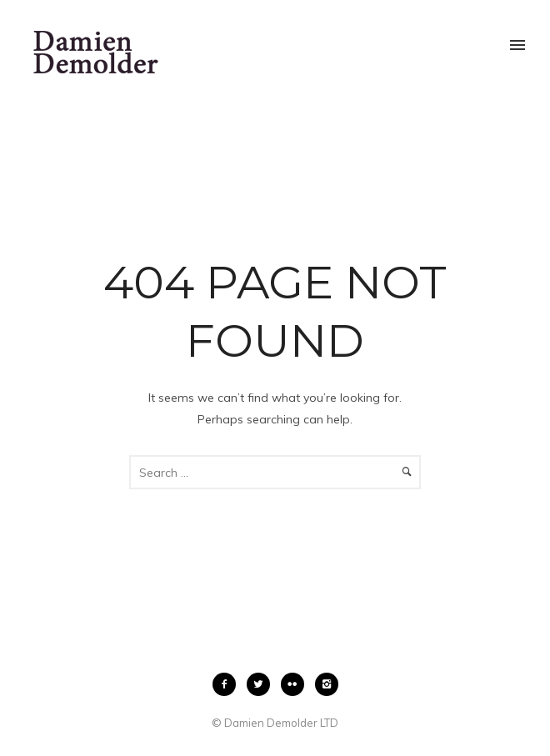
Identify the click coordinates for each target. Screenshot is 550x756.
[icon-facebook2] (228, 684)
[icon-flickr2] (297, 684)
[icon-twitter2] (262, 684)
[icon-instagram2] (327, 684)
